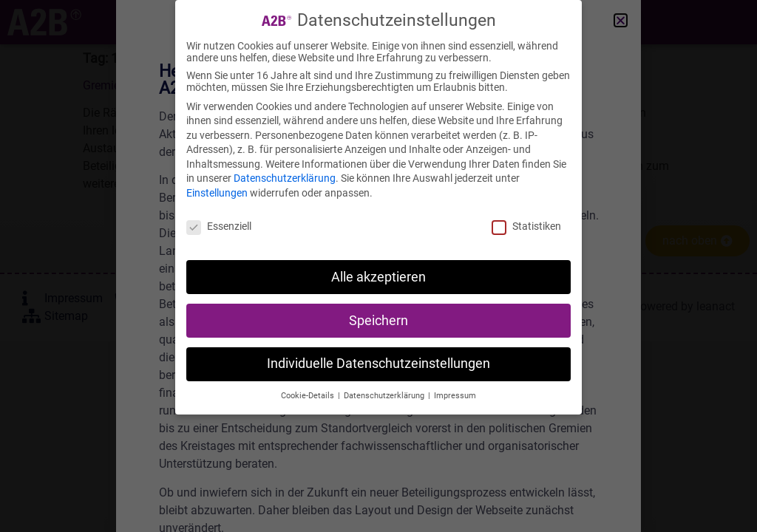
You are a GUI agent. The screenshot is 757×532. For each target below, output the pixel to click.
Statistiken (526, 225)
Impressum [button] (455, 395)
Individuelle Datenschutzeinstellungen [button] (378, 363)
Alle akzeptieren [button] (378, 276)
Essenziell (219, 225)
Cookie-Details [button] (309, 395)
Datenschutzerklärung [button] (385, 395)
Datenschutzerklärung (285, 177)
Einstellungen (217, 192)
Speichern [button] (378, 319)
